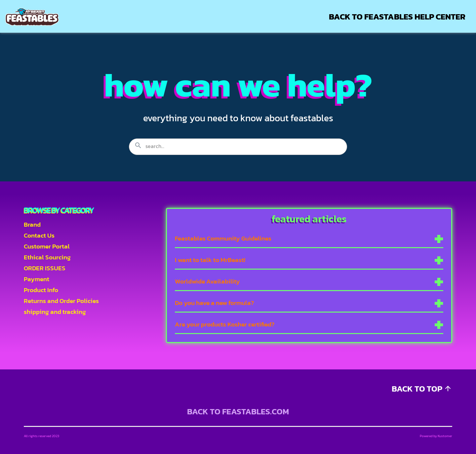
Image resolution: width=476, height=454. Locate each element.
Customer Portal (47, 246)
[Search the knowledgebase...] (238, 147)
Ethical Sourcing (47, 257)
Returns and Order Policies (61, 301)
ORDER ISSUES (45, 268)
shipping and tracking (55, 312)
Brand (32, 225)
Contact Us (39, 235)
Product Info (41, 290)
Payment (37, 279)
